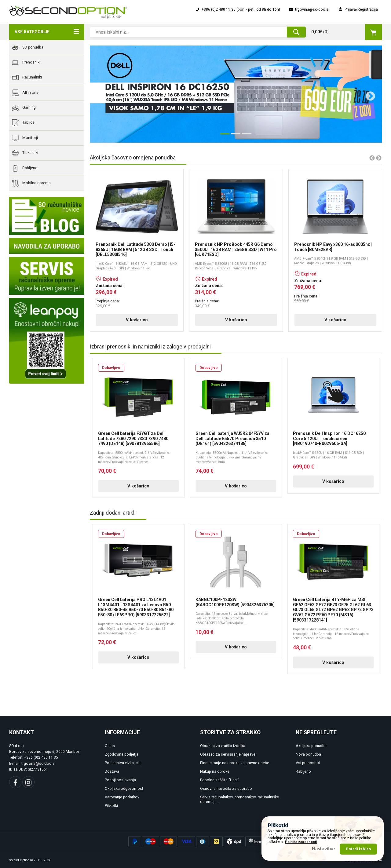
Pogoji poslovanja (120, 780)
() (347, 32)
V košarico (137, 320)
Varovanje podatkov (122, 797)
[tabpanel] (236, 94)
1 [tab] (223, 136)
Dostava (112, 771)
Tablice (23, 123)
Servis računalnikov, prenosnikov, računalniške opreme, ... (239, 799)
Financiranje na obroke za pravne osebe (235, 763)
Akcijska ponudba (311, 746)
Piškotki (111, 806)
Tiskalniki (25, 153)
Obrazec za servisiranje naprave (228, 754)
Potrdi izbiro (358, 849)
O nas (110, 746)
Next (368, 94)
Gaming (24, 108)
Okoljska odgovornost (124, 789)
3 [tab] (245, 136)
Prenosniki (26, 63)
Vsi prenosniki (308, 763)
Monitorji (25, 138)
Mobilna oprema (31, 183)
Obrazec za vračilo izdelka (223, 746)
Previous (98, 94)
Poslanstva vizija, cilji (123, 763)
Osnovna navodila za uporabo (226, 789)
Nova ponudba (308, 754)
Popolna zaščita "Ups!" (220, 780)
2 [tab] (234, 136)
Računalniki (27, 78)
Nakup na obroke (215, 771)
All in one (25, 93)
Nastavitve (323, 849)
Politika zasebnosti (301, 842)
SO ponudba (28, 48)
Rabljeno (25, 168)
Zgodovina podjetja (122, 754)
